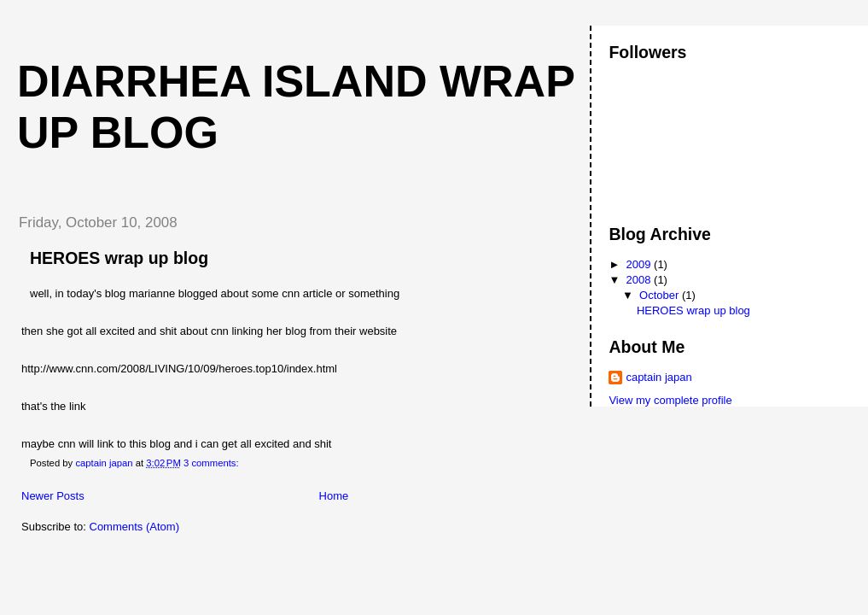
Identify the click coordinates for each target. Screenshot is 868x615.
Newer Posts (53, 496)
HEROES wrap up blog (119, 258)
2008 (641, 280)
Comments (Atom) (134, 527)
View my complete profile (670, 400)
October (661, 295)
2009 (641, 264)
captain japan (658, 377)
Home (334, 496)
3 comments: (213, 463)
